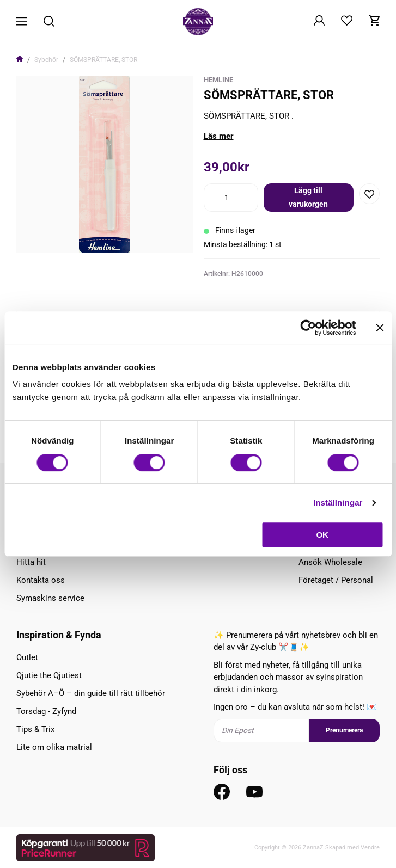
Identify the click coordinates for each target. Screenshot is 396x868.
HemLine (218, 80)
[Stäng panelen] (380, 328)
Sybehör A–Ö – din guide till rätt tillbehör (91, 693)
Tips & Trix (35, 729)
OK (322, 535)
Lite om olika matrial (54, 747)
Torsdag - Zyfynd (46, 711)
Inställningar (338, 503)
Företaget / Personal (336, 580)
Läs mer (219, 136)
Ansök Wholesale (330, 562)
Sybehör (46, 60)
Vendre (370, 848)
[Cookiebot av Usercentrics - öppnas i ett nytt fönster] (308, 328)
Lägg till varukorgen (308, 197)
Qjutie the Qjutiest (49, 675)
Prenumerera (344, 730)
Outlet (27, 657)
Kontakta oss (41, 580)
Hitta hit (31, 562)
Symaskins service (50, 598)
